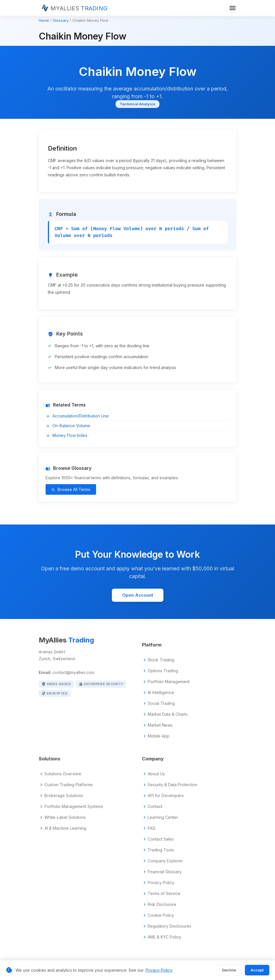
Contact (155, 807)
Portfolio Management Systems (74, 807)
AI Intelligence (161, 693)
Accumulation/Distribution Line (77, 416)
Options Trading (163, 671)
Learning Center (163, 817)
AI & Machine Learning (65, 828)
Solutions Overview (63, 774)
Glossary (61, 20)
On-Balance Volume (68, 426)
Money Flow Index (67, 435)
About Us (156, 774)
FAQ (152, 828)
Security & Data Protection (172, 785)
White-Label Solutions (65, 817)
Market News (160, 725)
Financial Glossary (165, 872)
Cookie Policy (161, 915)
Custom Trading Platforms (69, 785)
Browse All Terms (71, 489)
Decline (229, 970)
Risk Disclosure (162, 904)
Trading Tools (161, 850)
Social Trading (161, 703)
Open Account (138, 595)
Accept (257, 970)
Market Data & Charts (168, 714)
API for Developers (166, 796)
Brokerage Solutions (64, 796)
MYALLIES (79, 8)
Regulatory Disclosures (169, 926)
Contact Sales (161, 839)
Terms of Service (164, 894)
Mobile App (159, 736)
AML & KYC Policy (164, 937)
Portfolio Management (169, 682)
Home (44, 20)
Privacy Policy (161, 883)
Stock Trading (161, 660)
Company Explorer (165, 861)
